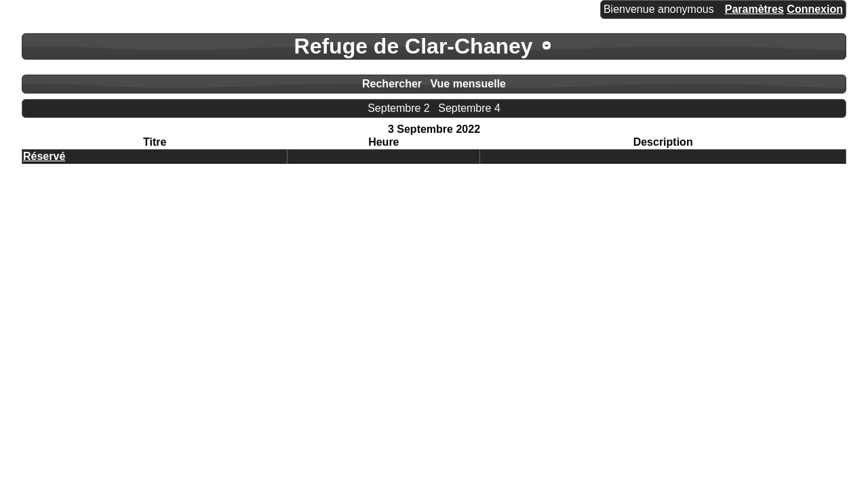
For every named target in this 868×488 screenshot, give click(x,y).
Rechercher (392, 84)
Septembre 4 (469, 108)
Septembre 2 (399, 108)
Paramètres (754, 9)
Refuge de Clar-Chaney (414, 46)
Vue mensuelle (468, 84)
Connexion (815, 9)
